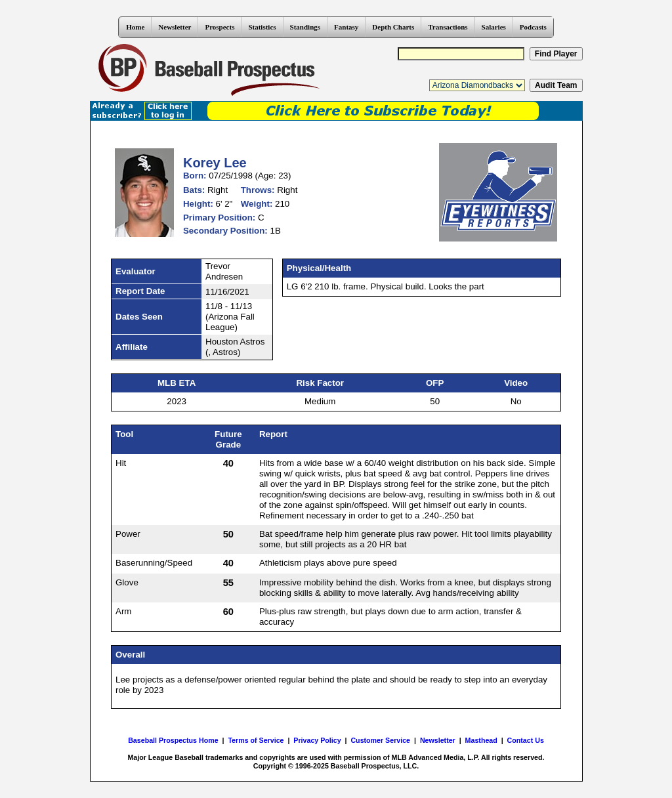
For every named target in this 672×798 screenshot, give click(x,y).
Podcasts (533, 27)
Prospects (220, 27)
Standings (305, 27)
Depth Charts (393, 27)
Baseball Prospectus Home (173, 740)
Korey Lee (215, 163)
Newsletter (175, 27)
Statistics (262, 27)
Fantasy (346, 27)
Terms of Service (256, 740)
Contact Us (526, 740)
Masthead (481, 740)
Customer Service (380, 740)
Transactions (448, 27)
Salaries (494, 27)
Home (135, 27)
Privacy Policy (317, 740)
